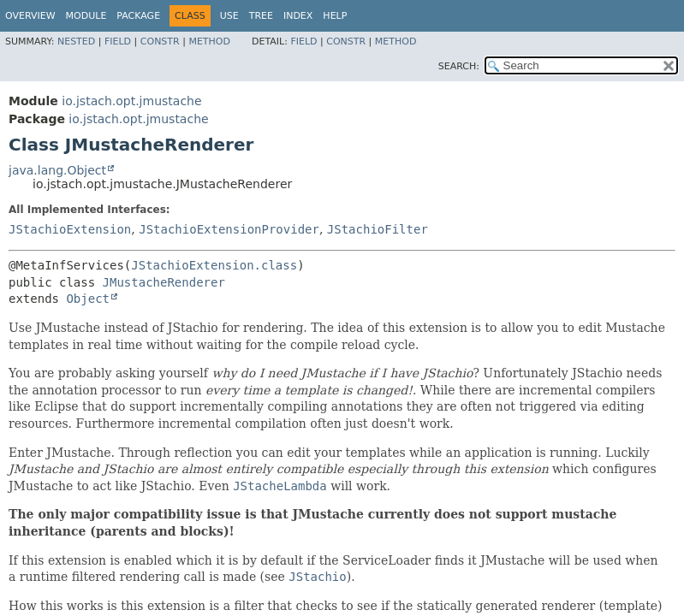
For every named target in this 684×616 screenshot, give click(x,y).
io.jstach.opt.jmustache (131, 101)
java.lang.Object (57, 170)
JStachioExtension (70, 229)
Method (209, 41)
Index (298, 16)
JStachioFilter (378, 229)
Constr (160, 41)
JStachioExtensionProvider (229, 229)
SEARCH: (459, 66)
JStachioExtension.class (214, 265)
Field (118, 41)
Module (86, 16)
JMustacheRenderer (164, 282)
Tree (261, 16)
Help (335, 16)
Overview (30, 16)
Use (229, 16)
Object (88, 299)
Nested (76, 41)
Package (138, 16)
